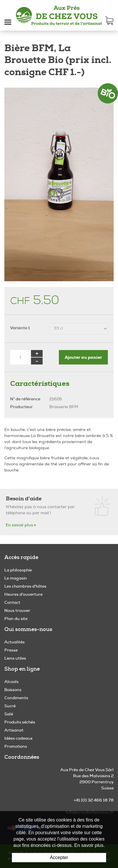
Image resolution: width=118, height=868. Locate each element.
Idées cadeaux (18, 738)
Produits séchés (20, 722)
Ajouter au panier (83, 357)
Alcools (11, 682)
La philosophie (18, 570)
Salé (9, 714)
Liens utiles (15, 658)
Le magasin (16, 578)
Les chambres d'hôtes (25, 586)
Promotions (16, 746)
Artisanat (14, 730)
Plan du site (16, 619)
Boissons (13, 690)
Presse (11, 650)
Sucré (10, 706)
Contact (12, 602)
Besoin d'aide (24, 499)
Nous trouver (17, 610)
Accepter (59, 857)
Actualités (14, 642)
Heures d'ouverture (23, 594)
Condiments (16, 698)
